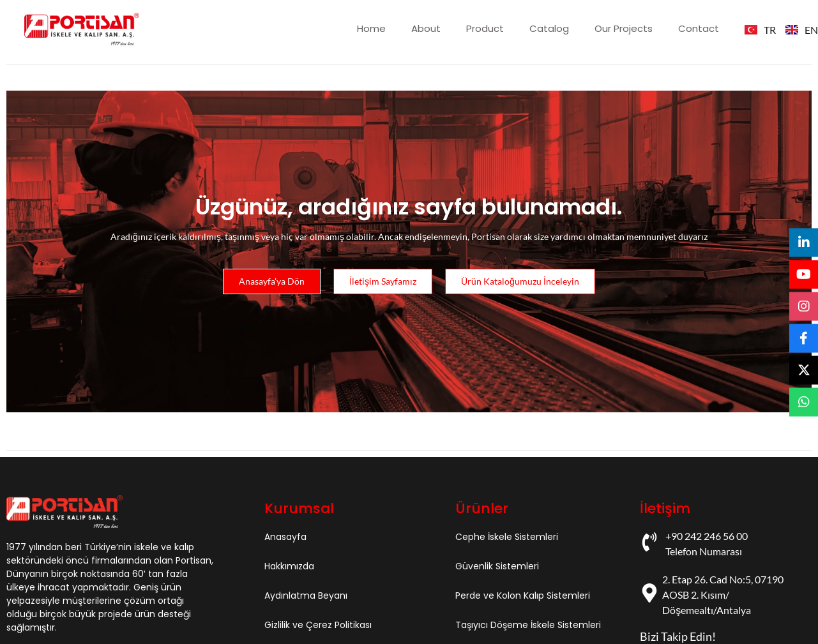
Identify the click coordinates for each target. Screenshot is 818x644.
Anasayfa (285, 537)
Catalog (549, 28)
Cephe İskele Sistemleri (507, 537)
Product (485, 28)
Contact (699, 28)
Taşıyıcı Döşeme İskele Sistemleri (528, 625)
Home (371, 28)
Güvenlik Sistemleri (497, 566)
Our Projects (624, 28)
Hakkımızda (289, 566)
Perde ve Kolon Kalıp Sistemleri (523, 595)
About (426, 28)
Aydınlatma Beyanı (306, 595)
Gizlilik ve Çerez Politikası (318, 625)
